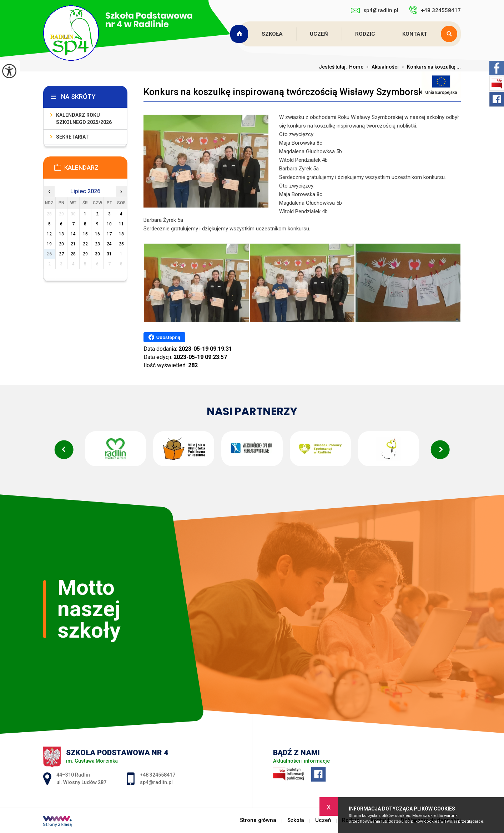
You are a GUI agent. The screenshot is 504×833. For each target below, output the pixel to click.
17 (109, 234)
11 (121, 224)
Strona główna (240, 34)
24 (109, 244)
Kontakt (415, 34)
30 (97, 254)
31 (109, 254)
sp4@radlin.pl (375, 10)
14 (73, 234)
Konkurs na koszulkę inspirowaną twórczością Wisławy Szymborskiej (288, 92)
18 (121, 234)
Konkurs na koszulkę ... (430, 67)
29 (85, 254)
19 (49, 244)
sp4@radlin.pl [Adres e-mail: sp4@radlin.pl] (156, 782)
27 (61, 254)
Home (356, 67)
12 (49, 234)
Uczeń (319, 34)
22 (85, 244)
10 (109, 224)
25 (121, 244)
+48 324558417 (435, 10)
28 (73, 254)
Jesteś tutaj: (334, 67)
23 (97, 244)
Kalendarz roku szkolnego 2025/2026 (84, 119)
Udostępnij (164, 337)
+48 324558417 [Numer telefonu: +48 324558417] (158, 775)
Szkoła (272, 34)
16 (97, 234)
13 (61, 234)
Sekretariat (72, 137)
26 (49, 254)
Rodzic (365, 34)
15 (85, 234)
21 (73, 244)
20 (61, 244)
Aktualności (381, 67)
